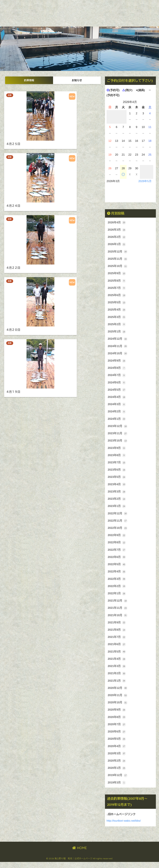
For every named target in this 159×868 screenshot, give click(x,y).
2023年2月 (117, 502)
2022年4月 (117, 576)
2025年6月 (117, 296)
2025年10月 (118, 267)
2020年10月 (118, 708)
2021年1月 (117, 686)
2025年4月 (117, 311)
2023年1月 (117, 509)
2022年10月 (118, 531)
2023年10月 (118, 443)
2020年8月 (117, 723)
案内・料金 (74, 16)
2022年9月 (117, 539)
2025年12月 (118, 252)
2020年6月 (117, 737)
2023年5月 (117, 480)
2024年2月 (117, 414)
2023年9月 (117, 451)
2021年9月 (117, 627)
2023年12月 (118, 428)
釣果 (11, 95)
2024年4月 (117, 399)
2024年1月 (117, 421)
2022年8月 (117, 546)
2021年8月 (117, 634)
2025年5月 (117, 303)
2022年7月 (117, 554)
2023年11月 (118, 436)
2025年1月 (117, 333)
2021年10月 (118, 620)
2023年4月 (117, 487)
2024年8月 (117, 370)
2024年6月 (117, 384)
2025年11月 (118, 259)
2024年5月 (117, 392)
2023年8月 (117, 458)
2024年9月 (117, 362)
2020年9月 (117, 715)
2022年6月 (117, 561)
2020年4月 (117, 752)
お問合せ (107, 16)
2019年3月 (117, 789)
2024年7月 (117, 377)
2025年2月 (117, 326)
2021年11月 (118, 612)
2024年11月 (118, 348)
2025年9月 (117, 274)
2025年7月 (117, 289)
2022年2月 (117, 590)
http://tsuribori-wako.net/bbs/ (124, 827)
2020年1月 (117, 774)
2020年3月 (117, 759)
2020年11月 (118, 701)
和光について (55, 16)
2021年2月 (117, 679)
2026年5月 (145, 181)
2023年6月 (117, 473)
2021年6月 (117, 649)
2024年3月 (117, 406)
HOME (79, 854)
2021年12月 (118, 605)
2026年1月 (117, 245)
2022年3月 (117, 583)
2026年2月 (117, 237)
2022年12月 (118, 517)
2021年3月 (117, 671)
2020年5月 (117, 745)
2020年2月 (117, 767)
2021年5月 (117, 656)
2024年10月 (118, 355)
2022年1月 (117, 598)
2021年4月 (117, 664)
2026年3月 (117, 230)
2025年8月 (117, 281)
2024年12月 (118, 340)
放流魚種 (91, 16)
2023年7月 (117, 465)
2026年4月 (117, 223)
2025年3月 (117, 318)
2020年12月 (118, 693)
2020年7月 (117, 730)
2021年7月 (117, 642)
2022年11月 (118, 524)
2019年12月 (118, 781)
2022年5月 (117, 568)
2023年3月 (117, 495)
